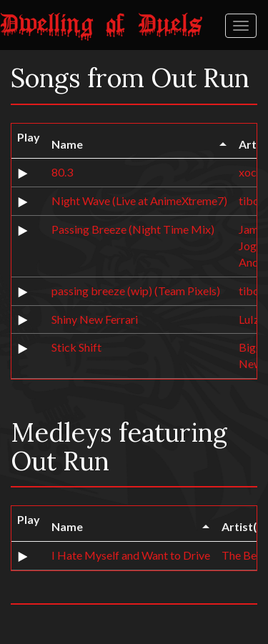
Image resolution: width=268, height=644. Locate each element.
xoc (248, 172)
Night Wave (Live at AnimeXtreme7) (139, 200)
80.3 (62, 172)
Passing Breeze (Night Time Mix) (133, 229)
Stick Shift (76, 347)
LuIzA (253, 319)
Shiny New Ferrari (95, 319)
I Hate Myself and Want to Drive (131, 555)
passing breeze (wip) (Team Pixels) (136, 291)
